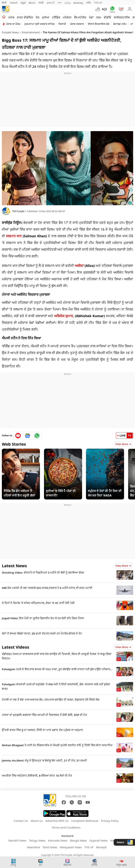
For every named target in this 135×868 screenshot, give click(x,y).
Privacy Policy (110, 821)
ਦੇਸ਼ (38, 17)
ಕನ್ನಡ (23, 3)
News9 (14, 3)
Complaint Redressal (85, 821)
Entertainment (31, 32)
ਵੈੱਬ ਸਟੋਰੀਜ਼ (80, 17)
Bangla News (78, 840)
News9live (34, 847)
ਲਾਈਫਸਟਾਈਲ (122, 17)
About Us (37, 821)
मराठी (41, 3)
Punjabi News (10, 32)
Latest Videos (16, 647)
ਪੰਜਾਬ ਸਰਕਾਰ (77, 24)
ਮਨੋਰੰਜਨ (67, 17)
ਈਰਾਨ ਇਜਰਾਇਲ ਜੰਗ (99, 24)
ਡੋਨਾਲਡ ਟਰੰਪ (120, 24)
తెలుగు (32, 3)
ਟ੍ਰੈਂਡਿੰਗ (56, 17)
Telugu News (37, 840)
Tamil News (50, 847)
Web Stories (14, 444)
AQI (104, 9)
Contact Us (21, 821)
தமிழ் (67, 3)
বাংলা (60, 3)
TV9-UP (98, 3)
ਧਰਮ (99, 17)
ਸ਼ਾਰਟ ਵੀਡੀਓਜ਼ (25, 17)
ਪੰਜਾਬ (11, 17)
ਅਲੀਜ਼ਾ (79, 266)
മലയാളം (78, 3)
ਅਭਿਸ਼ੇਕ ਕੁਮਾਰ (64, 316)
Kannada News (58, 840)
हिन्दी (4, 3)
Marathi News (17, 840)
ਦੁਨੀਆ (46, 17)
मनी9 (89, 3)
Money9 (101, 847)
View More (123, 444)
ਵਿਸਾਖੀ (62, 24)
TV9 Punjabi (18, 211)
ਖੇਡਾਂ (91, 17)
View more (123, 566)
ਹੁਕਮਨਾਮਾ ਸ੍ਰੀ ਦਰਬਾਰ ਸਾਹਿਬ (39, 24)
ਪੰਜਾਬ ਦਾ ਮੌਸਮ (13, 24)
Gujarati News (99, 840)
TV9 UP (89, 847)
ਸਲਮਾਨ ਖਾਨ (14, 236)
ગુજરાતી (51, 3)
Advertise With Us (57, 821)
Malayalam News (71, 847)
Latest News (14, 566)
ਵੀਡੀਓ (108, 17)
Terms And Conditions (66, 827)
